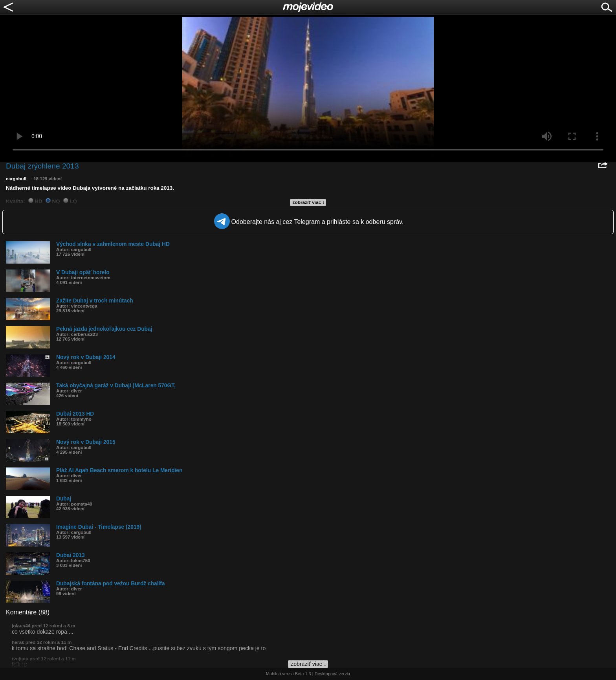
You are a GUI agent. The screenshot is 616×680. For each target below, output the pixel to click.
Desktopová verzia (333, 674)
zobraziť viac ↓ (309, 202)
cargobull (16, 179)
